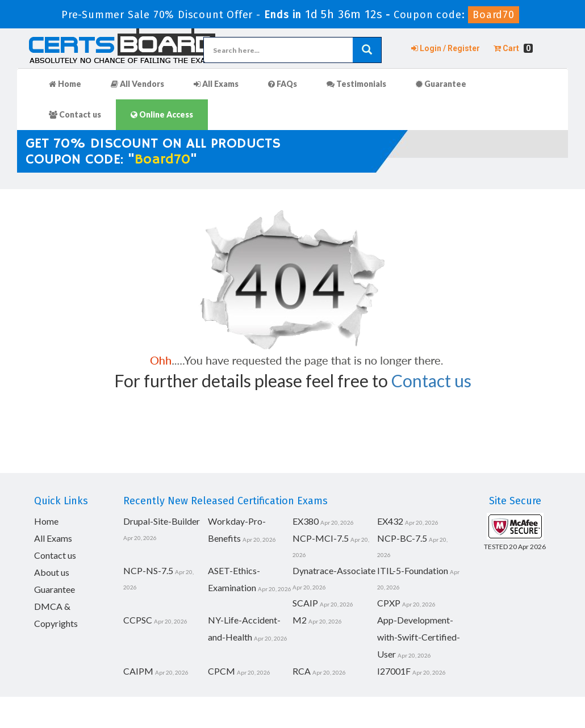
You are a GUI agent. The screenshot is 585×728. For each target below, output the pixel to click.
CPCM (222, 671)
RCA (302, 671)
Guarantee (441, 84)
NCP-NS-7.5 (148, 570)
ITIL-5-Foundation (413, 570)
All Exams (216, 84)
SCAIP (305, 603)
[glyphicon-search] (367, 50)
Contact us (75, 114)
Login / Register (446, 48)
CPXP (389, 603)
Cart (513, 48)
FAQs (283, 84)
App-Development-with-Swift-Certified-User (419, 637)
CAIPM (138, 671)
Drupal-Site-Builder (162, 521)
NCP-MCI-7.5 (321, 538)
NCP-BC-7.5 (402, 538)
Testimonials (356, 84)
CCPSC (138, 620)
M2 (300, 620)
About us (52, 572)
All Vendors (137, 84)
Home (65, 84)
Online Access (162, 114)
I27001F (394, 671)
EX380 (306, 521)
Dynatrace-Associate (334, 570)
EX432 (390, 521)
